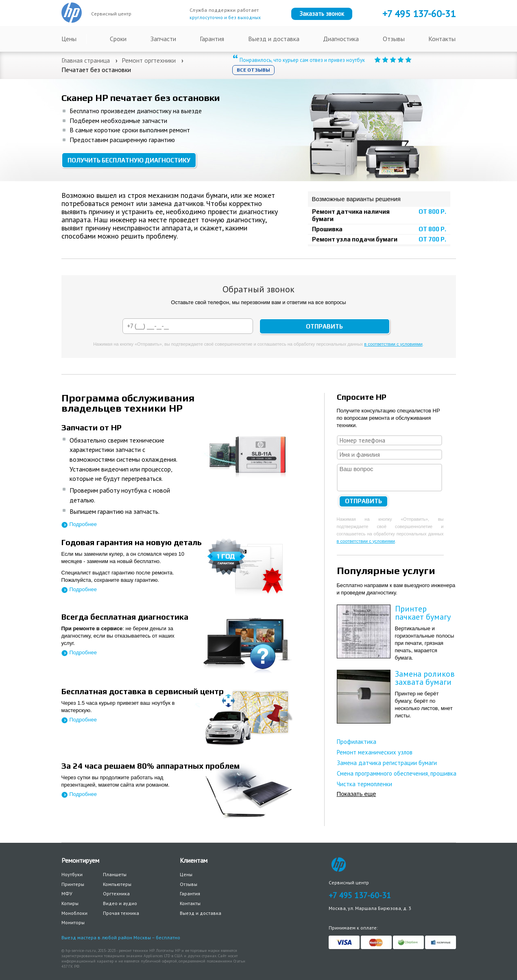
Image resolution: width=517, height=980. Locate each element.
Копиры (70, 903)
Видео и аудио (120, 903)
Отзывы (394, 39)
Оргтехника (116, 893)
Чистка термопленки (364, 784)
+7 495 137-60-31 (360, 895)
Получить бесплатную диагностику (129, 160)
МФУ (67, 893)
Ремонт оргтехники (149, 60)
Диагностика (341, 39)
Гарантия (212, 39)
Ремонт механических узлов (375, 752)
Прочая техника (121, 913)
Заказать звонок (322, 14)
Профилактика (357, 742)
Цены (69, 39)
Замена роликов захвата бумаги (425, 678)
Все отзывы (253, 70)
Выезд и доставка (274, 39)
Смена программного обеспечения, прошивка (397, 773)
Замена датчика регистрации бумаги (387, 763)
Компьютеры (117, 884)
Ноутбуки (72, 874)
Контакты (442, 39)
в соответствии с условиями (393, 344)
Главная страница (86, 60)
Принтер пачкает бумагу (423, 613)
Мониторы (73, 922)
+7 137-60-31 (419, 14)
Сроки (118, 39)
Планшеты (115, 874)
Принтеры (73, 884)
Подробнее (83, 524)
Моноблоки (74, 913)
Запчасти (163, 39)
